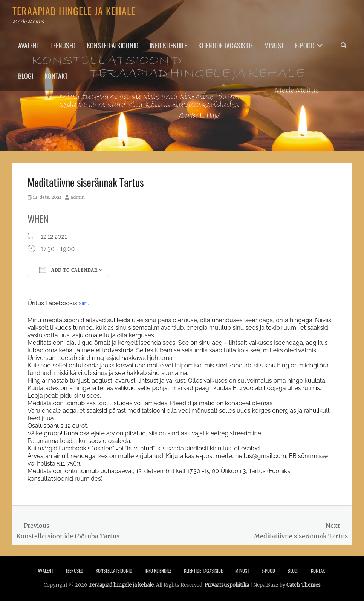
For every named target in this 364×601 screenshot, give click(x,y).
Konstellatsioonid (112, 45)
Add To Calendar (68, 270)
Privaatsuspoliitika (227, 585)
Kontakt (56, 76)
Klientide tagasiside (226, 45)
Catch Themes (304, 585)
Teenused (63, 45)
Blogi (26, 76)
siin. (84, 303)
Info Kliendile (168, 45)
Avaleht (29, 45)
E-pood (305, 45)
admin (78, 197)
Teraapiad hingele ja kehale (74, 11)
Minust (274, 45)
